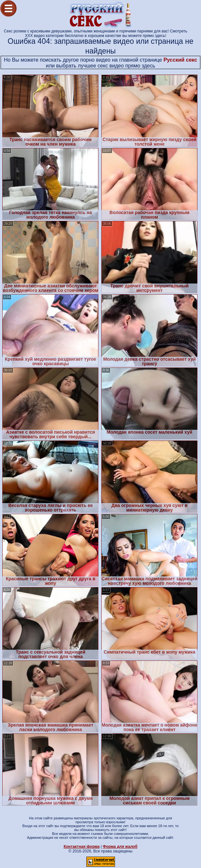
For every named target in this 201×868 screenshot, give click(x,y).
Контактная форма (82, 847)
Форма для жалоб (120, 847)
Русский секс (180, 60)
